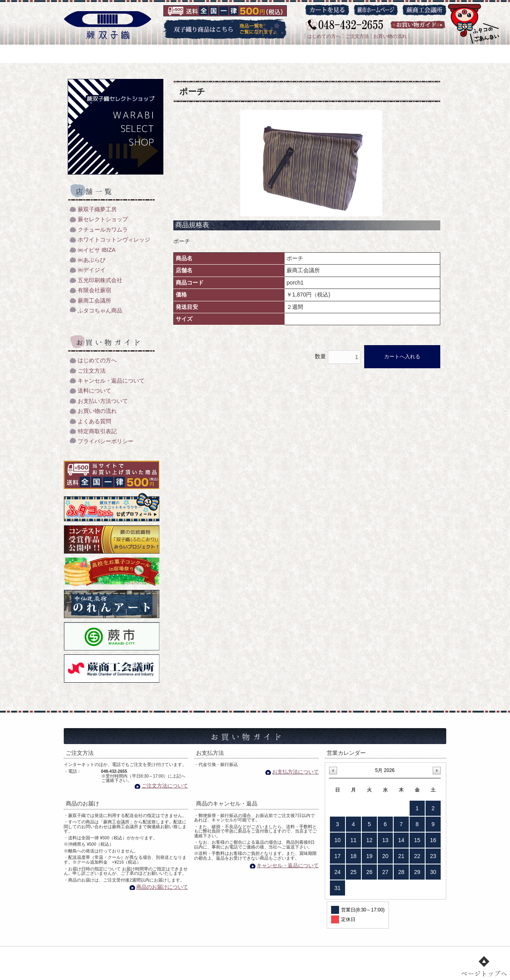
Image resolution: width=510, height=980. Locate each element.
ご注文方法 (357, 36)
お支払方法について (295, 772)
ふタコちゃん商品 (100, 311)
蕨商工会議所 (94, 301)
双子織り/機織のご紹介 (182, 954)
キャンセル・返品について (111, 381)
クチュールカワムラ (103, 230)
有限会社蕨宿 (94, 290)
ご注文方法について (165, 786)
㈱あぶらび (92, 260)
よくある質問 (94, 421)
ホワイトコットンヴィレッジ (114, 240)
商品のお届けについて (162, 887)
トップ (130, 954)
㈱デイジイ (92, 270)
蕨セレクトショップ (103, 219)
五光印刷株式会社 (100, 280)
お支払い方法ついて (103, 401)
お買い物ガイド (322, 954)
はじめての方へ (324, 36)
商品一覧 (237, 954)
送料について (94, 391)
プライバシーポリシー (106, 441)
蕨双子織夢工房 (97, 209)
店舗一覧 (275, 954)
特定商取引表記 (97, 431)
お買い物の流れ (390, 36)
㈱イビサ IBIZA (97, 250)
